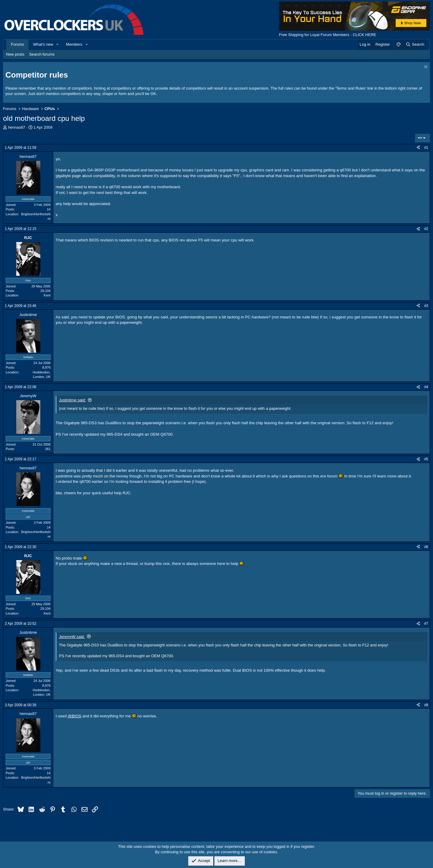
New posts (15, 54)
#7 (426, 624)
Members (74, 44)
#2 (426, 229)
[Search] (415, 44)
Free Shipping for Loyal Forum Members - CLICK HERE (328, 35)
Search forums (42, 54)
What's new (43, 44)
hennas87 (17, 127)
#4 (426, 387)
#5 (426, 459)
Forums (17, 44)
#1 (426, 148)
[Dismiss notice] (425, 67)
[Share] (418, 148)
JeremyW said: (72, 637)
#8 (426, 705)
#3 (426, 306)
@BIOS (74, 716)
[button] (58, 44)
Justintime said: (72, 400)
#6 (426, 547)
